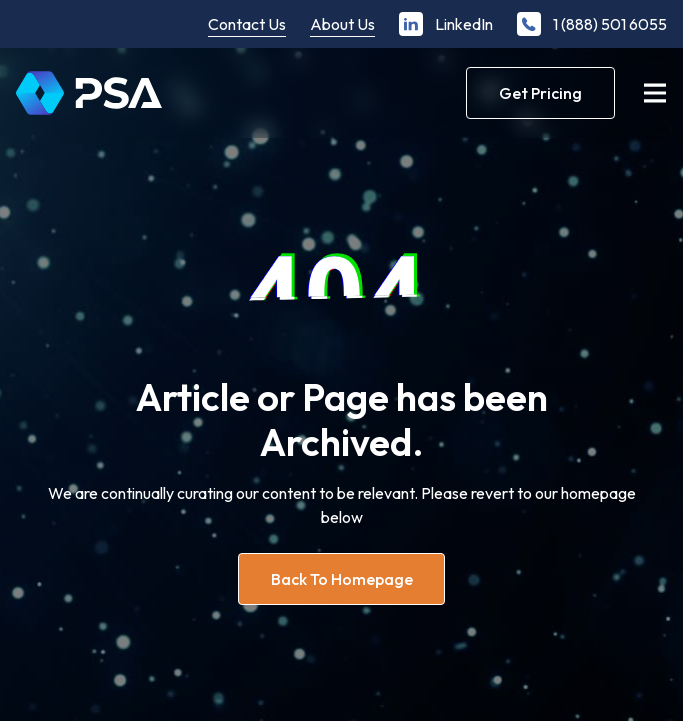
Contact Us (247, 24)
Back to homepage (342, 579)
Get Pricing (540, 93)
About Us (342, 24)
